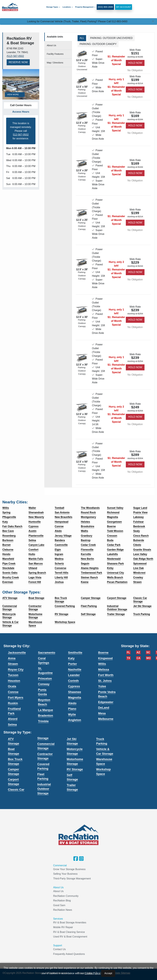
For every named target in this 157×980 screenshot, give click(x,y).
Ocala (12, 686)
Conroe (13, 692)
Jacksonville (17, 653)
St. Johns (105, 681)
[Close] (153, 22)
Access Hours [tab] (21, 112)
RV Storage (75, 769)
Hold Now (135, 63)
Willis (102, 664)
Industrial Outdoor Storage (44, 789)
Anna (12, 658)
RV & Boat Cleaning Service (69, 932)
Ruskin (13, 703)
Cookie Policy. (93, 973)
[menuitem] (52, 7)
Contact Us (59, 949)
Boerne (103, 653)
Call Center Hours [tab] (21, 105)
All (82, 38)
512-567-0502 (21, 135)
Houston (14, 681)
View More (15, 94)
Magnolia (75, 697)
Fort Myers (16, 697)
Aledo (72, 703)
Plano (72, 709)
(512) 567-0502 (15, 56)
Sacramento (47, 653)
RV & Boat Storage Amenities (70, 923)
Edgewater (106, 702)
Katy (71, 658)
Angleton (75, 720)
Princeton (45, 679)
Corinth (73, 681)
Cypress (74, 686)
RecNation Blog (62, 901)
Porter (72, 664)
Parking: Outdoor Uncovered (111, 38)
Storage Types (51, 6)
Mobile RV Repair (63, 927)
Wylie (72, 714)
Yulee (102, 686)
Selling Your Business (65, 874)
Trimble (43, 721)
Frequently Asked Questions (69, 954)
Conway (44, 684)
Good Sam (59, 905)
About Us (58, 891)
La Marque (46, 710)
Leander (74, 675)
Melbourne (106, 719)
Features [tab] (55, 54)
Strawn (13, 664)
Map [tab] (55, 63)
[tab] (58, 37)
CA (138, 658)
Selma (12, 725)
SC (148, 652)
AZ (138, 652)
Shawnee (75, 692)
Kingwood (105, 658)
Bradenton (46, 716)
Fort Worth (106, 675)
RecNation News (63, 910)
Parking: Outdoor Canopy (98, 44)
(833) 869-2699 (104, 6)
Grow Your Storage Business (69, 869)
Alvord (13, 719)
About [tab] (52, 45)
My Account (123, 6)
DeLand (104, 708)
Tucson (13, 675)
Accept (108, 973)
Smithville (75, 653)
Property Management (84, 6)
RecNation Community (66, 896)
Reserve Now (18, 62)
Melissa (104, 669)
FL (129, 652)
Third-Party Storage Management (72, 879)
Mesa (102, 713)
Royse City (16, 669)
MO (148, 658)
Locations (66, 6)
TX (129, 658)
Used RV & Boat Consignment (70, 937)
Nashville (75, 669)
